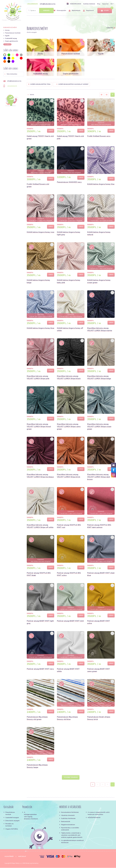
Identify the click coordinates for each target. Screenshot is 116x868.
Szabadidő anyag (11, 38)
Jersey (7, 30)
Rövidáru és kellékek (10, 825)
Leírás (51, 131)
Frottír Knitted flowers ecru (99, 136)
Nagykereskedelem (68, 825)
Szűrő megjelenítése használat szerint (72, 84)
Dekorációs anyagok (12, 821)
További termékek (71, 777)
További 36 (7, 44)
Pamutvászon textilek (13, 33)
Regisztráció (88, 11)
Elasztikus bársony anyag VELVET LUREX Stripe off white (40, 526)
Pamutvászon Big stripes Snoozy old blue (67, 718)
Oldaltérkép (9, 857)
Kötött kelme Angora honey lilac (101, 184)
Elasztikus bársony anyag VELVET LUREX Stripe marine (100, 329)
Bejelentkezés (75, 11)
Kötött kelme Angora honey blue (40, 328)
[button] (14, 74)
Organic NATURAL (12, 829)
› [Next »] (113, 785)
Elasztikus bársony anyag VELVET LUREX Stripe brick (69, 476)
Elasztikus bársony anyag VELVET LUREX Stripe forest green (39, 427)
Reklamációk (66, 822)
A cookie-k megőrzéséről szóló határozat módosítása (99, 814)
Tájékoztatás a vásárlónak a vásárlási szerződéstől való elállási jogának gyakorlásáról (72, 835)
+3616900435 (32, 4)
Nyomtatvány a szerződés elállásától (70, 829)
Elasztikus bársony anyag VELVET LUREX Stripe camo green (69, 427)
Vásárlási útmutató (68, 816)
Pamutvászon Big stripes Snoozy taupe (37, 766)
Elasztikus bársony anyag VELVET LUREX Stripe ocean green (99, 427)
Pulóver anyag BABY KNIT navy (40, 669)
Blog (99, 4)
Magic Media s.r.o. (17, 863)
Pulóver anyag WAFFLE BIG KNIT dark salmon (99, 526)
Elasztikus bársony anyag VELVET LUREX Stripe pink (38, 377)
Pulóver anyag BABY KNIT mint (70, 621)
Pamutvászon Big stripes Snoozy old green (37, 718)
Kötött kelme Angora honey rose (40, 232)
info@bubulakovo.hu (48, 4)
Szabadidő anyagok (12, 818)
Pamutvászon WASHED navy (69, 182)
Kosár (105, 11)
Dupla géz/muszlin (12, 41)
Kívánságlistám (60, 11)
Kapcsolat (105, 4)
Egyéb (7, 36)
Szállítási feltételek (89, 4)
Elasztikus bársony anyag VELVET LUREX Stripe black (69, 377)
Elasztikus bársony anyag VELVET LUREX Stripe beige (99, 377)
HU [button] (112, 4)
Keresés (46, 11)
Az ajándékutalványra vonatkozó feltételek (72, 842)
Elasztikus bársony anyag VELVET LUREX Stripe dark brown (99, 477)
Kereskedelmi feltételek (70, 812)
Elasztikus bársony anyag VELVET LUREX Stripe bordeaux (40, 476)
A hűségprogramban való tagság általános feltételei (31, 816)
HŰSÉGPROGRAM (74, 4)
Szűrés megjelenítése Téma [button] (40, 84)
